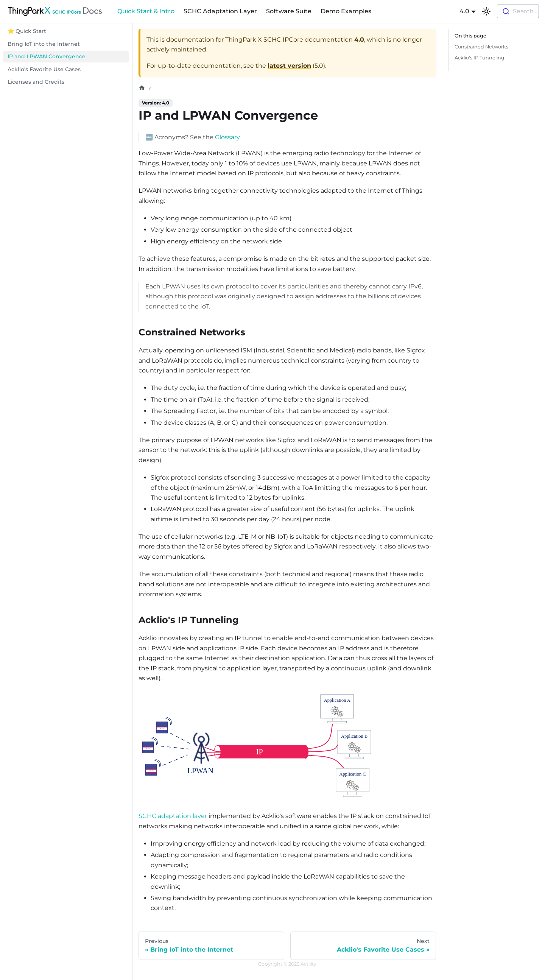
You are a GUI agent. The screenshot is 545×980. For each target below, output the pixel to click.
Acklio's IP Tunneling (480, 58)
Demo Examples (346, 11)
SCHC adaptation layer (173, 816)
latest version (289, 66)
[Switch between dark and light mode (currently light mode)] (486, 11)
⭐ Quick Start (27, 31)
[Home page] (142, 88)
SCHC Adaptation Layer (220, 11)
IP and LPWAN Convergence (47, 56)
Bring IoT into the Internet (44, 44)
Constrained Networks (481, 47)
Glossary (227, 137)
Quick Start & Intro (146, 11)
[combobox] (518, 11)
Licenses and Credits (36, 82)
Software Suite (289, 11)
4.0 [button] (464, 11)
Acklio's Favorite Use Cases (44, 69)
